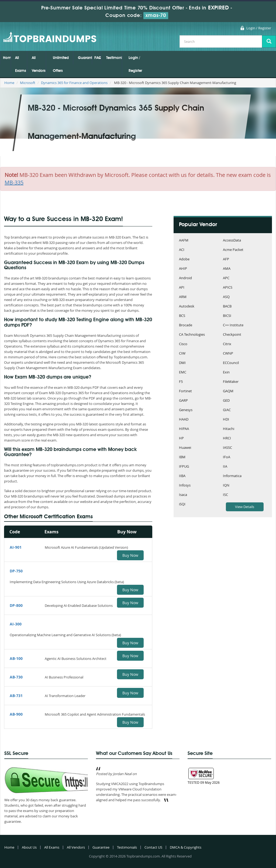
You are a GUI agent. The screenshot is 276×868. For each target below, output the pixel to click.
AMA (227, 269)
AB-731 (16, 696)
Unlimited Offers (61, 64)
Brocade (186, 325)
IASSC (227, 448)
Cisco (183, 344)
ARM (183, 297)
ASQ (226, 297)
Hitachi (229, 429)
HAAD (184, 420)
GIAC (227, 410)
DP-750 (16, 571)
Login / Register (259, 28)
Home (7, 58)
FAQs (98, 58)
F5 (181, 382)
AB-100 (16, 658)
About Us (29, 847)
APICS (228, 288)
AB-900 (16, 714)
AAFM (184, 241)
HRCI (227, 438)
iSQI (182, 504)
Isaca (183, 495)
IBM (182, 457)
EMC (183, 372)
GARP (183, 401)
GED (226, 401)
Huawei (185, 448)
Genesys (186, 410)
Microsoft (28, 83)
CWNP (228, 354)
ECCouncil (231, 363)
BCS (182, 316)
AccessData (232, 241)
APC (226, 278)
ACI (182, 250)
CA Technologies (192, 335)
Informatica (232, 476)
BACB (227, 307)
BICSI (227, 316)
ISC (225, 495)
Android (185, 278)
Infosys (185, 486)
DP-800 (16, 605)
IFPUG (184, 467)
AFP (226, 259)
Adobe (184, 259)
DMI (182, 363)
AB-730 (16, 677)
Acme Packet (233, 250)
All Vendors (39, 64)
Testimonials (114, 58)
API (182, 288)
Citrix (227, 344)
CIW (182, 354)
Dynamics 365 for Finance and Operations (74, 83)
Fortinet (185, 391)
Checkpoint (232, 335)
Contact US (153, 847)
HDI (226, 420)
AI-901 (16, 547)
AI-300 (16, 624)
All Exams (21, 64)
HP (181, 438)
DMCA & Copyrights (186, 847)
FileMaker (231, 382)
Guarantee (85, 58)
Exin (226, 372)
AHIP (183, 269)
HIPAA (184, 429)
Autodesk (187, 307)
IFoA (227, 457)
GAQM (228, 391)
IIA (225, 467)
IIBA (182, 476)
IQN (226, 486)
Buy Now (130, 555)
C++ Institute (233, 325)
